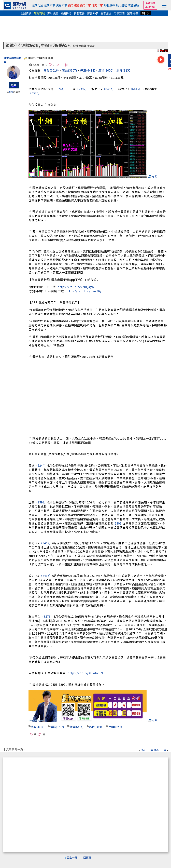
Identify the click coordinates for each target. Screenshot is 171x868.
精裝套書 (79, 13)
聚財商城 (39, 13)
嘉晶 (47, 70)
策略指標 (133, 13)
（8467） (109, 89)
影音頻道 (106, 13)
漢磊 (53, 727)
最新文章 (50, 5)
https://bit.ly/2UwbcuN (85, 673)
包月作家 (97, 5)
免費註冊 (150, 3)
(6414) (91, 70)
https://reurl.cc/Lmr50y (84, 291)
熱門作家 (85, 5)
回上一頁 (72, 857)
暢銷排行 (66, 13)
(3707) (73, 70)
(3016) (54, 70)
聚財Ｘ (146, 13)
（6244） (60, 89)
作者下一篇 (161, 750)
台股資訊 (26, 13)
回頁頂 (87, 857)
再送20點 (150, 7)
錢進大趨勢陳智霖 (84, 46)
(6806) (118, 523)
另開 (153, 176)
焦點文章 (62, 5)
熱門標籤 (74, 5)
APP (11, 92)
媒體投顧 (133, 5)
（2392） (82, 89)
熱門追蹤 (121, 5)
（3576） (35, 93)
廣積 (101, 70)
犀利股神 (109, 5)
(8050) (109, 70)
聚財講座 (53, 13)
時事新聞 (119, 13)
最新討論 (38, 5)
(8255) (127, 70)
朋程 (120, 70)
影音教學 (93, 13)
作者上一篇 (146, 750)
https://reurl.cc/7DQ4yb (76, 287)
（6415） (136, 89)
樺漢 (83, 70)
